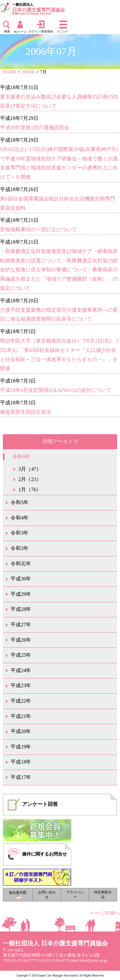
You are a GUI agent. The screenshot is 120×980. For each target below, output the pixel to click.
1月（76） (30, 490)
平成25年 (21, 655)
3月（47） (30, 469)
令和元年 (21, 564)
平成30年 (21, 579)
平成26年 (21, 640)
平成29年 (21, 594)
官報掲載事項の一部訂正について (38, 229)
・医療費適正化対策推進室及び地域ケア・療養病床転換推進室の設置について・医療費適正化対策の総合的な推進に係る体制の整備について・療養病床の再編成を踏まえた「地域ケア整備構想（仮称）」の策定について (59, 270)
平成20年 (21, 731)
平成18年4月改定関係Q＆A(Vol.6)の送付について (56, 390)
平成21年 (21, 716)
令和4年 (20, 518)
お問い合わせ (47, 895)
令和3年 (20, 533)
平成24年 (21, 670)
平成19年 (21, 747)
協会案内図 (18, 895)
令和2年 (20, 548)
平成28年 (21, 609)
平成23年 (21, 685)
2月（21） (30, 479)
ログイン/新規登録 (41, 31)
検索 (7, 31)
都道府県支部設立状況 (26, 412)
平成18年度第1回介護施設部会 (35, 127)
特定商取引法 (103, 895)
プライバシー (75, 895)
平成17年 (21, 777)
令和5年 (20, 502)
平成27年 (21, 625)
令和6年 (21, 456)
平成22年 (21, 701)
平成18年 (21, 762)
